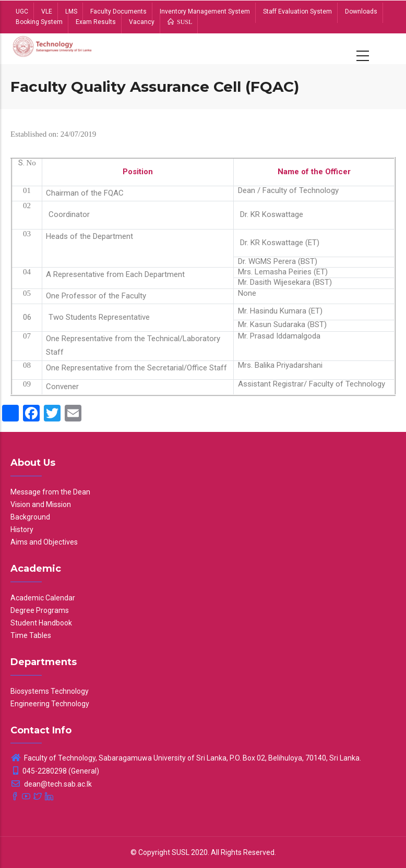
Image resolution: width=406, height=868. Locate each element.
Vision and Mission (41, 504)
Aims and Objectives (44, 542)
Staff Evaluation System (297, 11)
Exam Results (96, 22)
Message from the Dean (50, 492)
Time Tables (31, 635)
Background (30, 517)
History (22, 529)
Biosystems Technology (50, 691)
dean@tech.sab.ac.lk (51, 784)
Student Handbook (41, 623)
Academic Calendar (43, 598)
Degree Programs (40, 610)
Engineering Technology (50, 704)
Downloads (361, 11)
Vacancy (142, 22)
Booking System (39, 22)
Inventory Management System (205, 11)
